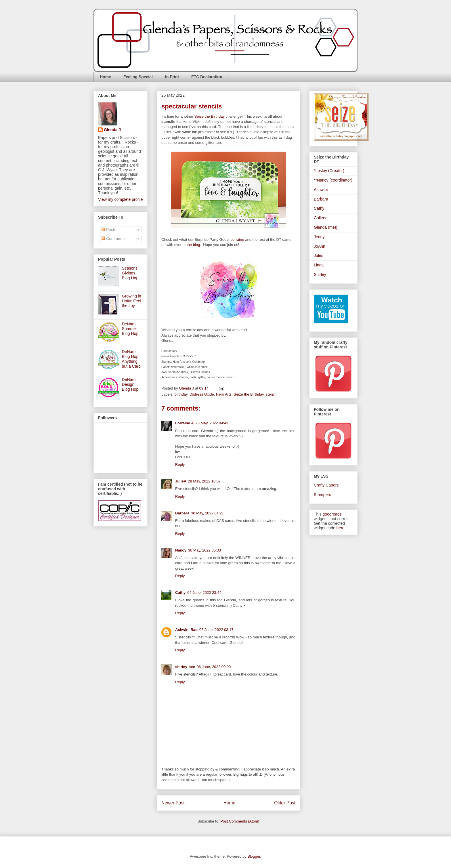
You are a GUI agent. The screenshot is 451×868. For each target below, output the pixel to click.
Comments (114, 239)
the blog (193, 245)
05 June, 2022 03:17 (216, 630)
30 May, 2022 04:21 (207, 513)
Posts (109, 230)
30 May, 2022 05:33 (205, 550)
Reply (180, 464)
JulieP (181, 481)
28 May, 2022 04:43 (212, 423)
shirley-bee (185, 667)
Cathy (180, 593)
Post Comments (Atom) (240, 821)
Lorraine (237, 240)
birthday (181, 394)
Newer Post (173, 803)
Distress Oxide (202, 394)
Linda (319, 265)
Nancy (181, 550)
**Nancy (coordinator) (333, 180)
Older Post (285, 803)
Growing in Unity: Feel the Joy (132, 301)
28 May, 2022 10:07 (204, 481)
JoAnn (320, 246)
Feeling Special (138, 77)
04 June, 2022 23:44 (204, 593)
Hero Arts (224, 394)
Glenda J (112, 130)
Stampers (322, 495)
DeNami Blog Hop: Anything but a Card (131, 359)
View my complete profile (120, 199)
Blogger (254, 856)
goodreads (332, 514)
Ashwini (321, 190)
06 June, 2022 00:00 (214, 667)
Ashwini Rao (186, 630)
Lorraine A (185, 423)
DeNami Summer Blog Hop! (131, 329)
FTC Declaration (207, 77)
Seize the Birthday (209, 116)
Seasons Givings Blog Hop (130, 273)
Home (105, 77)
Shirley (320, 274)
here (341, 528)
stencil (271, 394)
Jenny (319, 237)
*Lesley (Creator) (329, 171)
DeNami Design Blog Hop (130, 384)
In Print (172, 77)
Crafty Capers (326, 485)
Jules (319, 255)
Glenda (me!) (326, 227)
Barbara (182, 513)
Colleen (321, 218)
